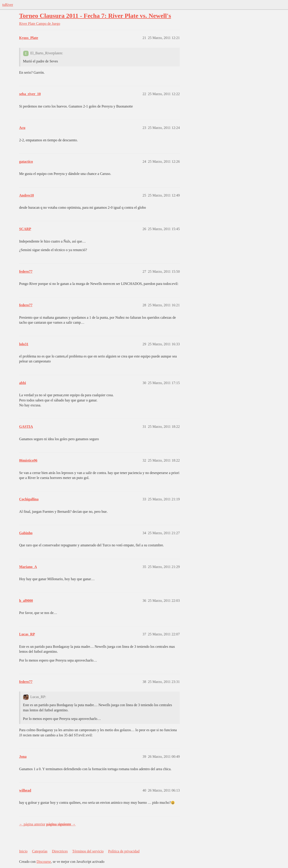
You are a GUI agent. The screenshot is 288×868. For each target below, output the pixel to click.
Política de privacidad (124, 851)
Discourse (44, 862)
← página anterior (32, 824)
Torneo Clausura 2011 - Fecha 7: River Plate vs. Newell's (95, 16)
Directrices (60, 851)
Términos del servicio (88, 851)
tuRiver (8, 5)
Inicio (23, 851)
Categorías (40, 851)
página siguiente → (61, 824)
